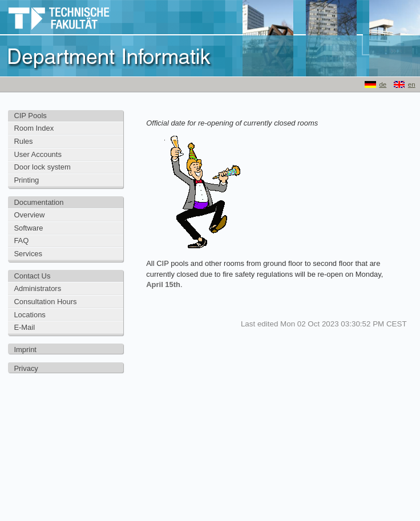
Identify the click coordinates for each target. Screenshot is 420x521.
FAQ (21, 241)
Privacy (26, 368)
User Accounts (38, 154)
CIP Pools (30, 116)
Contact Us (32, 276)
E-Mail (24, 327)
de (383, 84)
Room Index (34, 128)
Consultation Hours (45, 302)
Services (28, 254)
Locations (29, 315)
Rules (23, 141)
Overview (29, 215)
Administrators (37, 288)
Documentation (39, 202)
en (412, 84)
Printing (26, 180)
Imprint (25, 350)
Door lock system (42, 167)
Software (28, 228)
